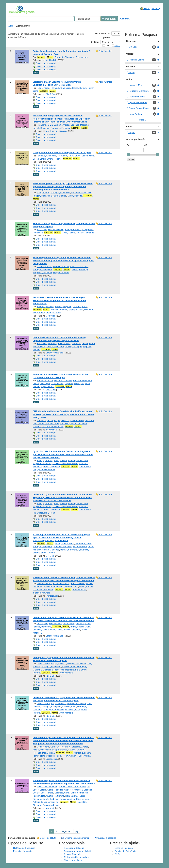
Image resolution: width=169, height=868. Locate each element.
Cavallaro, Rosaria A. (61, 747)
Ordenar (95, 42)
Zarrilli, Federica (51, 799)
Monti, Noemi (43, 747)
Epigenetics (51, 759)
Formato (131, 67)
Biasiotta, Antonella (53, 587)
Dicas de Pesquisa (124, 848)
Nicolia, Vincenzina (42, 750)
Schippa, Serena (45, 461)
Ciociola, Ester (69, 667)
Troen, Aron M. (69, 756)
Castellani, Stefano (69, 424)
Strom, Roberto (54, 159)
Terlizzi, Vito (42, 624)
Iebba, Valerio (60, 461)
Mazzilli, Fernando (85, 233)
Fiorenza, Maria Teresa (44, 753)
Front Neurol (52, 596)
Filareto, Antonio (61, 266)
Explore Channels (73, 854)
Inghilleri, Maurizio (41, 593)
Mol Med (50, 556)
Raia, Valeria (71, 796)
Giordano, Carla (71, 587)
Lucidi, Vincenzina (50, 802)
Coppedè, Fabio (54, 756)
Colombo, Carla (83, 624)
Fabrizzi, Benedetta (83, 380)
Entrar (145, 8)
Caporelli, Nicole (73, 384)
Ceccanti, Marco (44, 584)
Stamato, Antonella (62, 547)
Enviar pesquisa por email (76, 838)
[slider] (128, 155)
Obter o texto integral (44, 63)
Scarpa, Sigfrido (79, 88)
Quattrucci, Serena (46, 470)
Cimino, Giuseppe (73, 347)
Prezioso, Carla (80, 307)
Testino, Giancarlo (55, 347)
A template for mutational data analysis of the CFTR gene (62, 153)
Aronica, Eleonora (82, 753)
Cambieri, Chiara (61, 584)
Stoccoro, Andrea (80, 747)
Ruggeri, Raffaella (41, 196)
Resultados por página (102, 36)
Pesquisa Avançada (23, 851)
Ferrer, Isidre (39, 756)
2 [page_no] (57, 831)
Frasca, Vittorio (78, 584)
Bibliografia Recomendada (77, 857)
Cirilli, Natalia (57, 384)
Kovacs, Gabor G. (77, 750)
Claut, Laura (69, 624)
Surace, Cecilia (66, 787)
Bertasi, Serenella (51, 467)
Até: (145, 145)
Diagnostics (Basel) (55, 353)
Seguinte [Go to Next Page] (66, 831)
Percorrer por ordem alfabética (79, 851)
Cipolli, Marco (48, 387)
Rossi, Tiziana (69, 233)
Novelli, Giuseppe (41, 128)
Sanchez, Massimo (80, 125)
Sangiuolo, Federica (60, 128)
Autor (11, 26)
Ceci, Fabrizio (39, 159)
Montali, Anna (43, 664)
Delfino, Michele (56, 230)
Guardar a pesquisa (106, 838)
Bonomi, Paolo (55, 630)
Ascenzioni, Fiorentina (53, 427)
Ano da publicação (136, 139)
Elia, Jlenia (42, 230)
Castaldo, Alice (40, 630)
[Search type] (87, 19)
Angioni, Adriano (51, 805)
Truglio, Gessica (61, 420)
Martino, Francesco (76, 664)
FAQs (118, 854)
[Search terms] (41, 19)
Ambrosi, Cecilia (53, 313)
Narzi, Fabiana (80, 547)
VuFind (14, 9)
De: (128, 145)
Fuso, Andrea (82, 57)
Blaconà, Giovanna (63, 380)
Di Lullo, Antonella (79, 793)
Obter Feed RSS (46, 838)
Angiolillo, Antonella (73, 790)
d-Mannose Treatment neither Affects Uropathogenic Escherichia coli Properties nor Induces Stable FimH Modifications (59, 300)
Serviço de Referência (125, 851)
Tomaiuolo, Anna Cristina (71, 799)
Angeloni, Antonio (59, 310)
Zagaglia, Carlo (76, 310)
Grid (116, 46)
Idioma (156, 8)
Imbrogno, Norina (73, 230)
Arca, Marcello (79, 590)
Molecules (51, 316)
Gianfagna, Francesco (53, 670)
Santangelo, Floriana (78, 461)
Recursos (131, 41)
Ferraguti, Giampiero (64, 57)
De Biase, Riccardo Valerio (65, 464)
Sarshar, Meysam (63, 307)
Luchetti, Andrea (62, 125)
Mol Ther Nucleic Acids (57, 131)
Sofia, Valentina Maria (47, 787)
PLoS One (51, 94)
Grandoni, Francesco (81, 193)
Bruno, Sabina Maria (85, 156)
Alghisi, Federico (55, 790)
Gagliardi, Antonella (42, 464)
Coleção (130, 54)
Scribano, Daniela (45, 307)
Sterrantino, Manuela (47, 343)
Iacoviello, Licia (72, 670)
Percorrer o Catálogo (74, 848)
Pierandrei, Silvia (45, 125)
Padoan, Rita (55, 624)
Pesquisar (109, 19)
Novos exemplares (73, 860)
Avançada (125, 19)
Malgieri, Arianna (61, 273)
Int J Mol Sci (52, 60)
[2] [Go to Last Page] (77, 831)
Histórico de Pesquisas (24, 848)
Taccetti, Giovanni (72, 630)
